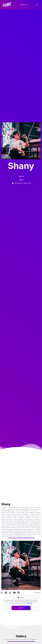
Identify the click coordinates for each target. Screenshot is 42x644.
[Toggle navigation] (37, 5)
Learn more (29, 603)
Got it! (21, 608)
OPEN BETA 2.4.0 (24, 5)
